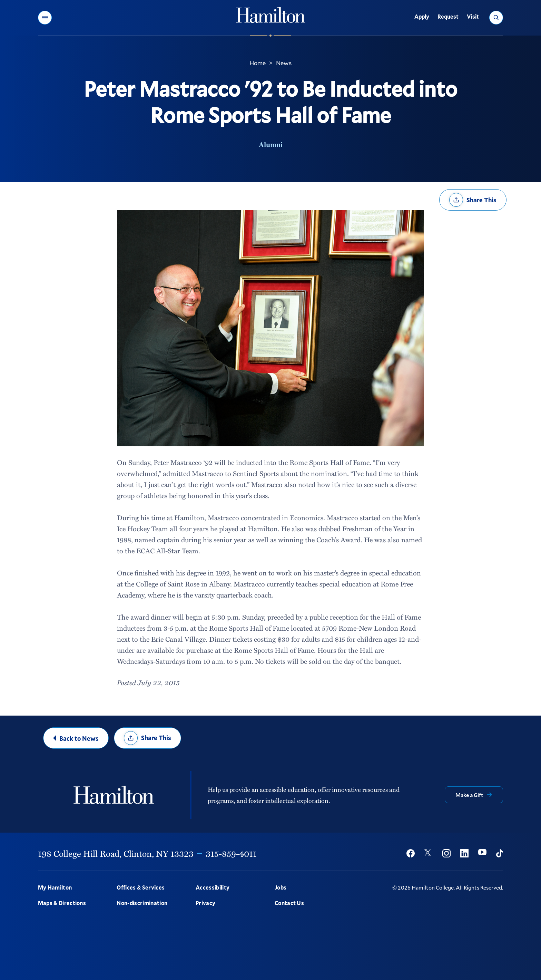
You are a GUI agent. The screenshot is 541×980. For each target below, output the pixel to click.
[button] (45, 18)
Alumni (271, 144)
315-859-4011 (231, 853)
